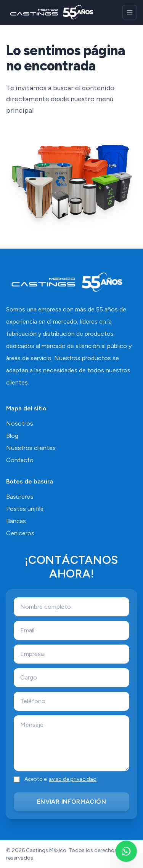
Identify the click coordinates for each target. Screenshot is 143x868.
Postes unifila (25, 509)
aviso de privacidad (73, 779)
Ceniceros (20, 533)
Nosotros (20, 424)
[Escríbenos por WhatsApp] (126, 851)
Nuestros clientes (31, 448)
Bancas (16, 521)
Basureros (20, 497)
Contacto (20, 460)
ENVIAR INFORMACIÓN (71, 802)
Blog (12, 436)
